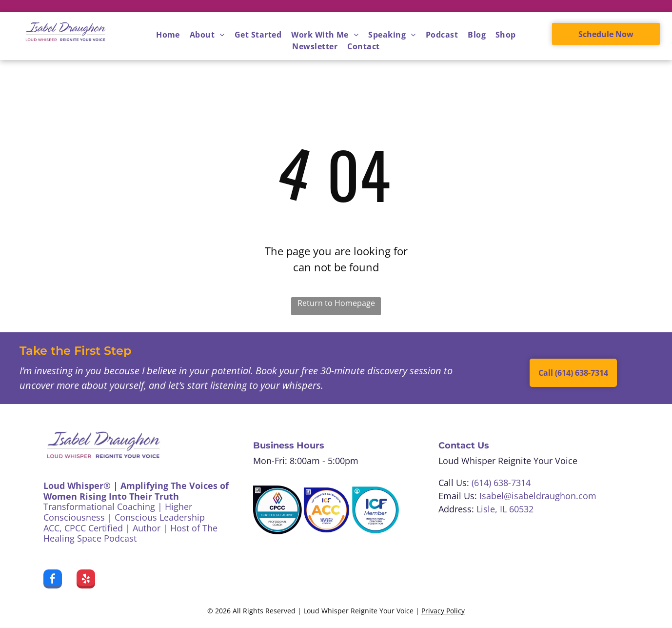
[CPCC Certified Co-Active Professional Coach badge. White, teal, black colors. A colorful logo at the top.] (277, 510)
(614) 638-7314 (501, 483)
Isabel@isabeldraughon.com (538, 496)
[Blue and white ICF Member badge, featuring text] (376, 510)
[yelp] (86, 580)
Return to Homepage (336, 303)
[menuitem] (168, 35)
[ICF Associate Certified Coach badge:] (326, 510)
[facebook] (53, 580)
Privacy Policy (443, 611)
